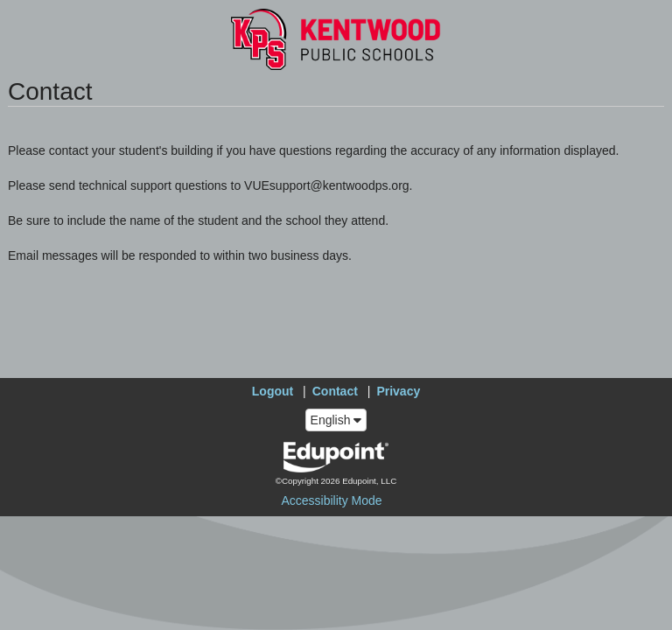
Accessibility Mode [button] (331, 500)
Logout (273, 391)
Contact (335, 391)
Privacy (398, 391)
